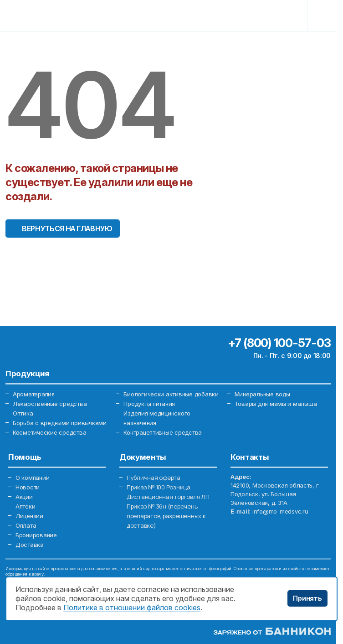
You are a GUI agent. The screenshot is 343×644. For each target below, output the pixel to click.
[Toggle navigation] (323, 16)
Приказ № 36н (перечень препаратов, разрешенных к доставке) (166, 516)
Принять (307, 598)
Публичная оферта (154, 478)
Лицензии (29, 516)
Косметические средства (49, 432)
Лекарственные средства (50, 404)
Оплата (26, 525)
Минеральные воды (262, 394)
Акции (24, 497)
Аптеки (25, 506)
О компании (32, 478)
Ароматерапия (34, 394)
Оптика (23, 413)
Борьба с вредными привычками (60, 423)
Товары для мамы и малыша (276, 404)
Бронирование (36, 535)
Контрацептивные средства (163, 432)
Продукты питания (149, 404)
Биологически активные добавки (171, 394)
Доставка (30, 545)
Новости (28, 487)
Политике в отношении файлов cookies (132, 608)
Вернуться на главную (67, 229)
